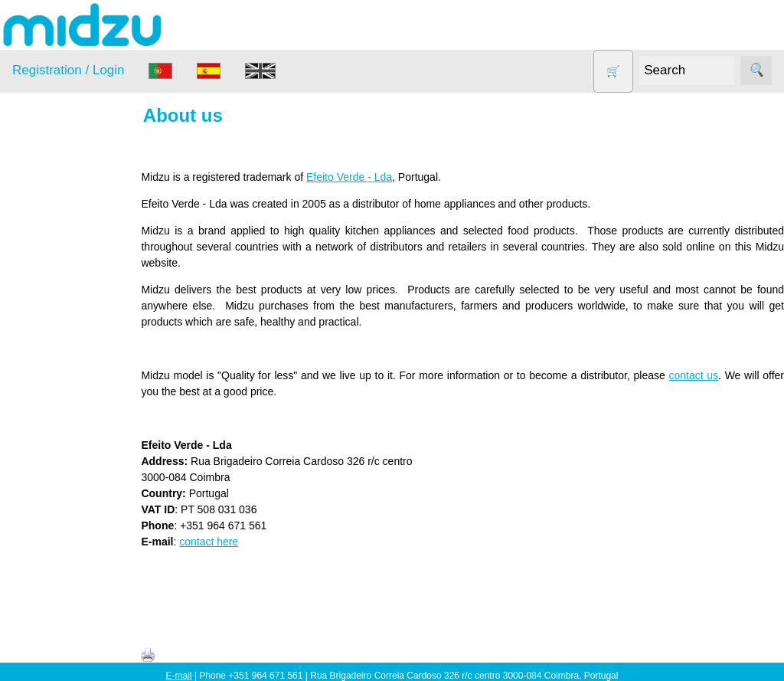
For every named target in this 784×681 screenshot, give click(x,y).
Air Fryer (53, 228)
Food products (67, 316)
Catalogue (73, 615)
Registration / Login (68, 70)
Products (33, 190)
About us (70, 544)
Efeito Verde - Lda (361, 177)
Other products (69, 346)
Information (39, 502)
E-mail (179, 676)
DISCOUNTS (64, 287)
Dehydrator (59, 257)
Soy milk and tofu (75, 405)
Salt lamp (55, 375)
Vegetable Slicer (72, 434)
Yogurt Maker (65, 464)
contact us (695, 375)
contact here (221, 542)
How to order (80, 568)
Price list (69, 591)
